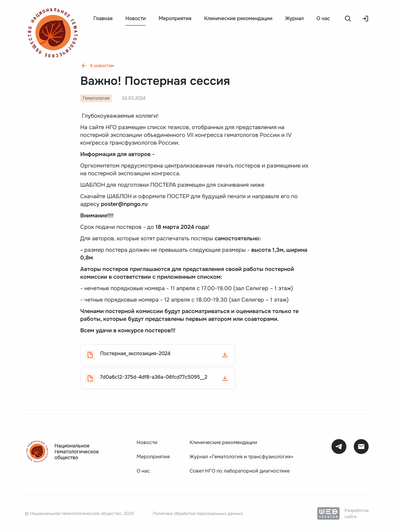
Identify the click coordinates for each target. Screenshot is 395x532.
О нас (323, 18)
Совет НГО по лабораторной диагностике (240, 471)
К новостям (97, 66)
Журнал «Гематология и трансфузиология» (241, 457)
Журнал (295, 18)
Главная (103, 18)
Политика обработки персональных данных (198, 513)
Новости (147, 442)
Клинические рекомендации (238, 18)
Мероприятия (175, 18)
